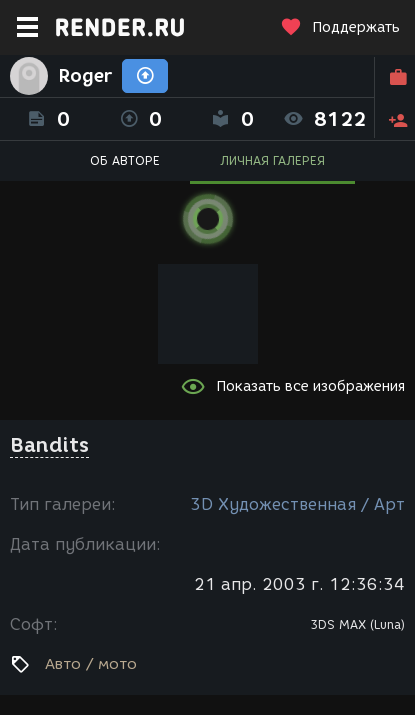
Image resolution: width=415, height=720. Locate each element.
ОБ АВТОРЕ (125, 160)
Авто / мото (91, 664)
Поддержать (340, 27)
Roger (85, 76)
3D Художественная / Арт (297, 504)
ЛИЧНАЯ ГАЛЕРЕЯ (272, 160)
